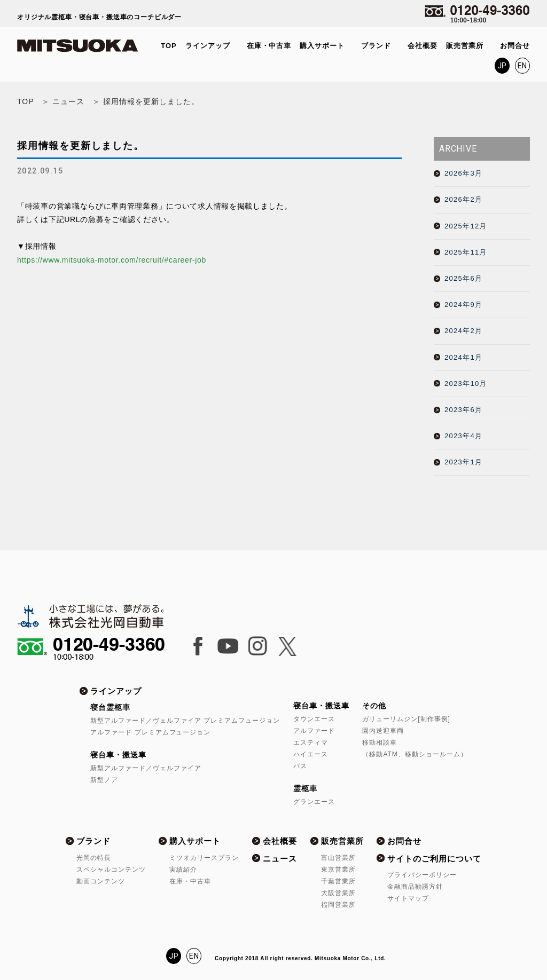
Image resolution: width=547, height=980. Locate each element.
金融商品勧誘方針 (415, 887)
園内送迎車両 (383, 731)
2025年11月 (466, 252)
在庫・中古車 (269, 46)
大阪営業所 (338, 893)
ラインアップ (208, 46)
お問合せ (515, 46)
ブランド (376, 46)
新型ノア (104, 780)
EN (523, 66)
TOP (169, 46)
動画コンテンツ (101, 881)
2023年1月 (463, 462)
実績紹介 (183, 870)
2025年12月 (466, 226)
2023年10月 (466, 384)
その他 (374, 706)
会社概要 (423, 46)
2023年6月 (463, 410)
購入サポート (322, 46)
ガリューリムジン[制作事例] (406, 719)
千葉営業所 (338, 881)
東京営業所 (338, 870)
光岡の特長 (94, 858)
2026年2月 (463, 199)
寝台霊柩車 (110, 707)
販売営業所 (465, 46)
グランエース (314, 802)
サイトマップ (408, 898)
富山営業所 (338, 858)
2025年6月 (463, 278)
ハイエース (311, 754)
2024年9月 (463, 305)
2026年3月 (463, 173)
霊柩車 (305, 788)
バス (300, 766)
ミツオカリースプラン (204, 858)
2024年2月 (463, 331)
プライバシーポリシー (422, 875)
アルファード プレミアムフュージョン (150, 732)
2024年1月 (463, 357)
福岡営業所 (338, 905)
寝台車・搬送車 (118, 755)
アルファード (314, 731)
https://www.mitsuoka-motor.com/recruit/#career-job (112, 260)
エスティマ (311, 742)
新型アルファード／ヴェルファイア (146, 768)
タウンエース (314, 719)
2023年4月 (463, 436)
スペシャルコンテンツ (111, 870)
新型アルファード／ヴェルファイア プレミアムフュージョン (185, 721)
